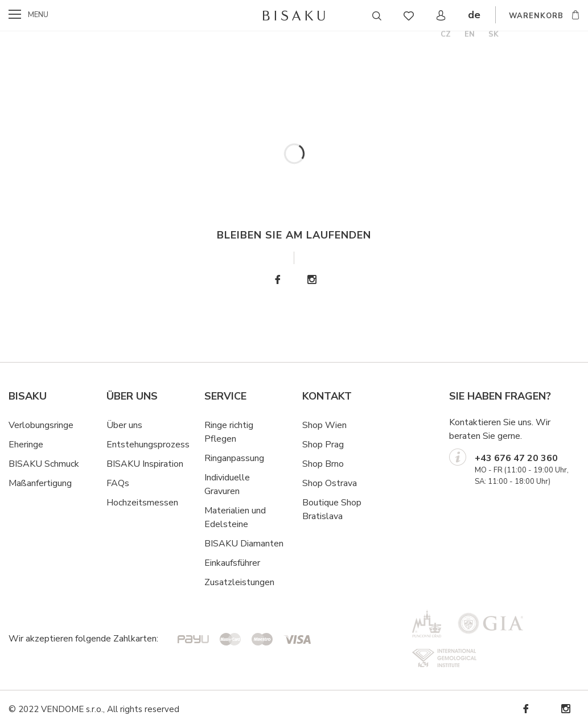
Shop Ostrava (330, 483)
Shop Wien (324, 425)
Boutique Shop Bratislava (332, 509)
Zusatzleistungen (239, 582)
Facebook (277, 280)
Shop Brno (323, 464)
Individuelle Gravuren (227, 484)
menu (38, 15)
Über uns (124, 425)
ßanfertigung (46, 483)
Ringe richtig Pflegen (229, 432)
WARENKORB (536, 16)
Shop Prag (323, 445)
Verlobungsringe (41, 425)
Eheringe (26, 445)
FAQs (118, 483)
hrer (252, 563)
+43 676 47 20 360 (516, 458)
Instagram (311, 280)
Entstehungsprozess (148, 445)
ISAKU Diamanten (247, 544)
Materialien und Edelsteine (235, 517)
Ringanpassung (234, 458)
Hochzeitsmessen (142, 503)
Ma (15, 483)
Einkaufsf (222, 563)
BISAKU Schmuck (44, 464)
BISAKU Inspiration (145, 464)
